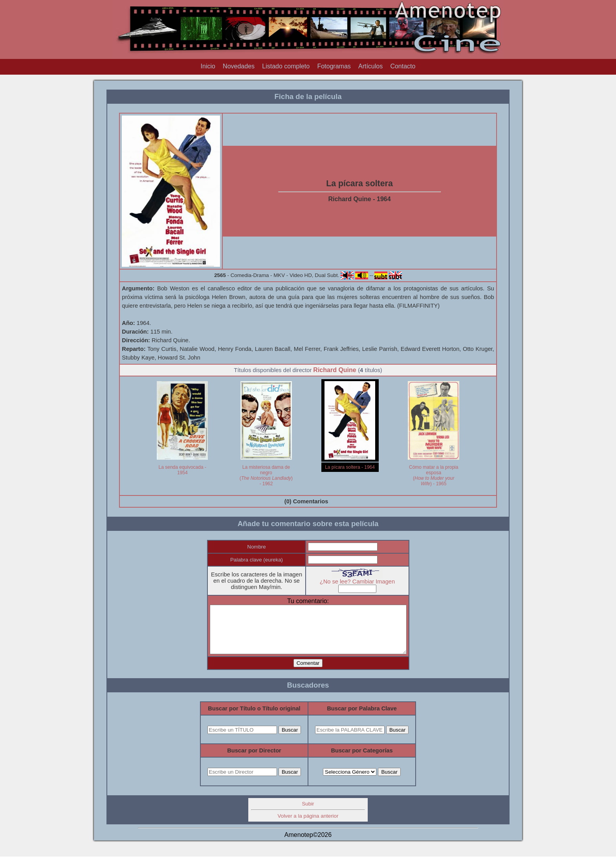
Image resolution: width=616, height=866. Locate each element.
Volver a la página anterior (308, 825)
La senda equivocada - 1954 (182, 470)
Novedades (239, 66)
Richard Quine (335, 370)
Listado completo (286, 66)
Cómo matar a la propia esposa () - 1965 (434, 475)
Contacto (403, 66)
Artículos (370, 66)
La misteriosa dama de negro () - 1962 (266, 475)
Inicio (208, 66)
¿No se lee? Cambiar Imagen (363, 582)
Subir (308, 813)
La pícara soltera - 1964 (350, 467)
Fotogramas (334, 66)
